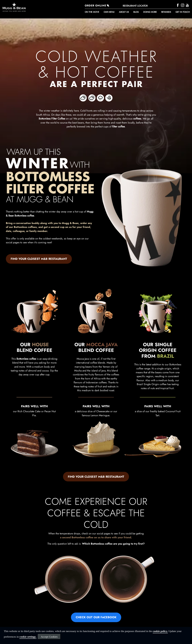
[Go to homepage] (30, 7)
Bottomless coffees (25, 227)
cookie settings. (28, 637)
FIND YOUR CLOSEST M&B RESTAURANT (39, 259)
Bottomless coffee (26, 359)
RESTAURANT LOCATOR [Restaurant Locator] (135, 6)
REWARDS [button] (166, 12)
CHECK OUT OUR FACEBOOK (96, 617)
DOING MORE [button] (150, 12)
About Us (124, 12)
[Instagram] (183, 5)
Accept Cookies (49, 637)
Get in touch (183, 12)
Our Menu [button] (109, 12)
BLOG (136, 12)
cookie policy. (160, 631)
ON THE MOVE (92, 12)
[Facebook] (178, 5)
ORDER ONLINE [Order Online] (95, 6)
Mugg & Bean (70, 223)
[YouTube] (188, 5)
